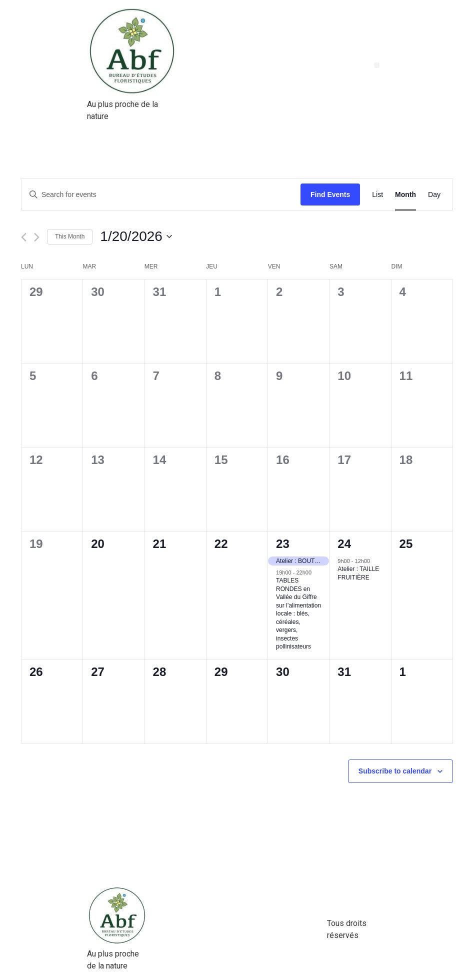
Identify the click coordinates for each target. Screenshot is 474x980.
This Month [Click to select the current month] (70, 236)
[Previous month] (24, 237)
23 (283, 544)
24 (344, 544)
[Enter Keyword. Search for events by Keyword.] (161, 195)
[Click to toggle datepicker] (136, 236)
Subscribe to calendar (395, 771)
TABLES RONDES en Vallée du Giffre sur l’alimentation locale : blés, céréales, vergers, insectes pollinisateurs (298, 613)
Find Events (330, 194)
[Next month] (37, 237)
